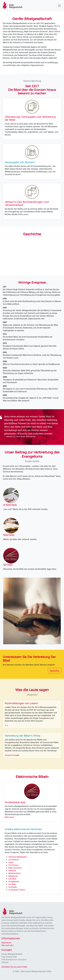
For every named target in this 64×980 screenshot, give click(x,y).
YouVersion (13, 865)
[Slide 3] (36, 641)
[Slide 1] (28, 641)
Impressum (6, 942)
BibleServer (13, 876)
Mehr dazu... (10, 817)
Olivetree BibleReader (18, 857)
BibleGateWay (14, 873)
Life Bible (12, 879)
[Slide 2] (32, 641)
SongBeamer (14, 881)
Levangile (13, 887)
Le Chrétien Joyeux (17, 890)
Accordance (14, 860)
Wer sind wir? (7, 945)
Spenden (55, 671)
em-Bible (12, 884)
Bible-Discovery (15, 868)
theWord (12, 870)
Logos (11, 862)
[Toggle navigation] (59, 6)
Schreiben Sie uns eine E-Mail (14, 967)
